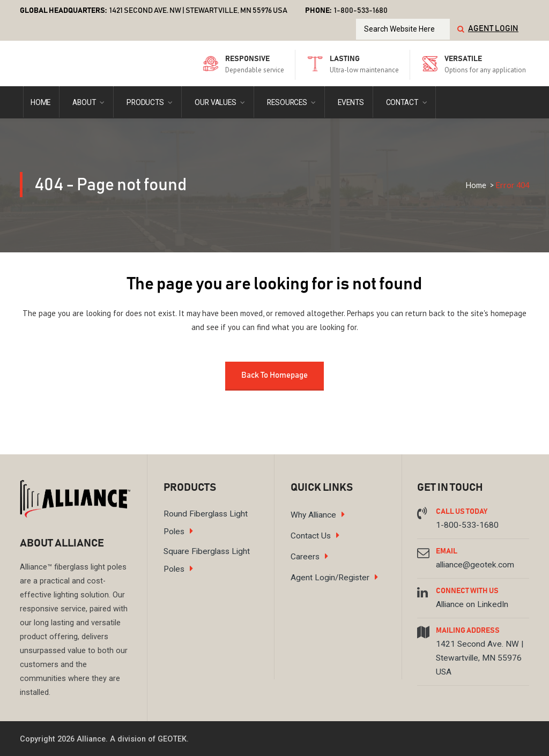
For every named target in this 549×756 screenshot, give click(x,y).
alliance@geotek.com (475, 565)
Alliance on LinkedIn (472, 604)
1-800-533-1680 (467, 525)
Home (476, 185)
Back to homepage (274, 375)
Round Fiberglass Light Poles (206, 523)
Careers (305, 557)
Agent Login (493, 29)
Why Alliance (313, 515)
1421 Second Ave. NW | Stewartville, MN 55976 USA (198, 11)
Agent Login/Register (330, 578)
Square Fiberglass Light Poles (207, 560)
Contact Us (311, 536)
